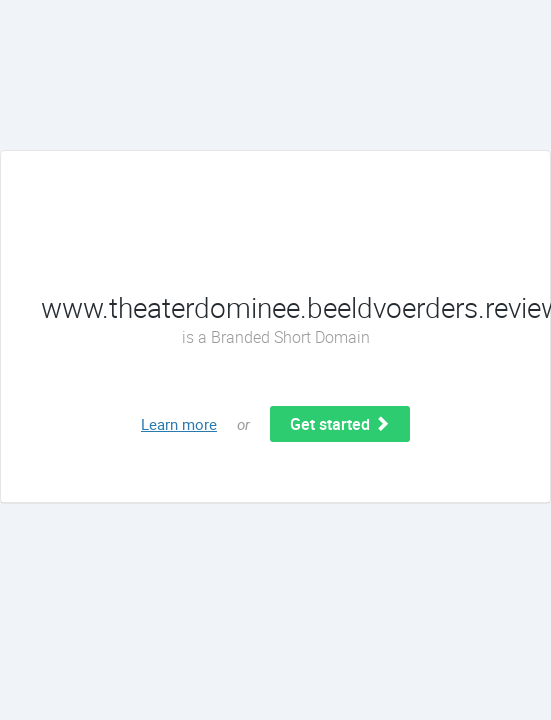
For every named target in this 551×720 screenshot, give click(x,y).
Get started (340, 424)
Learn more (179, 424)
